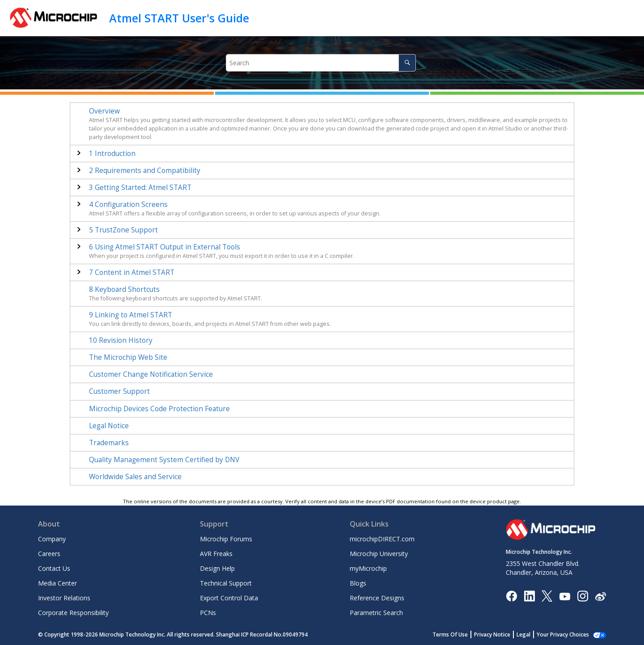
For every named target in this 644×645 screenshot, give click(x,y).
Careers (49, 554)
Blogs (358, 583)
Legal (533, 634)
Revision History (121, 340)
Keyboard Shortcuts (124, 289)
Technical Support (226, 583)
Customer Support (119, 391)
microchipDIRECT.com (382, 539)
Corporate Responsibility (73, 613)
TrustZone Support (123, 230)
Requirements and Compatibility (145, 171)
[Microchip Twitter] (547, 596)
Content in (132, 272)
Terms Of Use (460, 634)
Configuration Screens (128, 204)
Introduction (112, 154)
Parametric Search (376, 613)
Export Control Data (229, 598)
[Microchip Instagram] (583, 596)
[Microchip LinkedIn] (529, 596)
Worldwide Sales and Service (135, 477)
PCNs (208, 613)
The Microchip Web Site (128, 357)
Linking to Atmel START (131, 315)
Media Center (57, 583)
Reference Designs (377, 598)
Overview (104, 111)
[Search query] (321, 63)
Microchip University (379, 554)
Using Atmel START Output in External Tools (165, 247)
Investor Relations (64, 598)
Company (52, 539)
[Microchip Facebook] (511, 596)
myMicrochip (368, 568)
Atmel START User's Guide (179, 18)
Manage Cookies (568, 634)
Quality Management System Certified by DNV (164, 460)
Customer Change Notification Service (151, 374)
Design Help (217, 568)
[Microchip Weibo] (600, 596)
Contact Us (54, 568)
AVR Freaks (216, 554)
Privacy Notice (502, 634)
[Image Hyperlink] (565, 596)
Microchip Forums (226, 539)
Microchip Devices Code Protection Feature (159, 409)
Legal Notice (109, 426)
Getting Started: (140, 188)
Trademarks (109, 443)
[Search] (407, 63)
